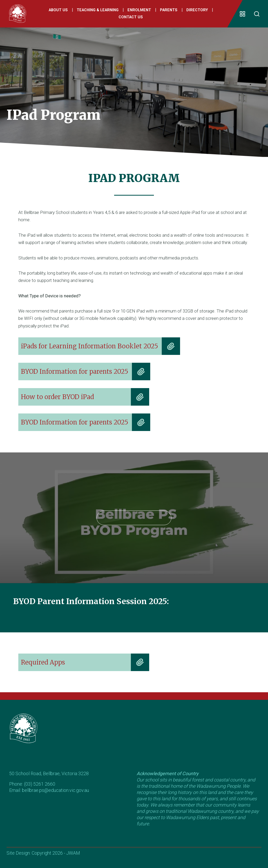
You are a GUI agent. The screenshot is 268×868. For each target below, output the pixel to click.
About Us (58, 10)
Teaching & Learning (98, 10)
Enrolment (139, 10)
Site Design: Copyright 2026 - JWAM (43, 853)
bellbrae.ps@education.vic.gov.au (55, 790)
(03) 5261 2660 (40, 784)
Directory (197, 10)
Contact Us (131, 17)
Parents (169, 10)
